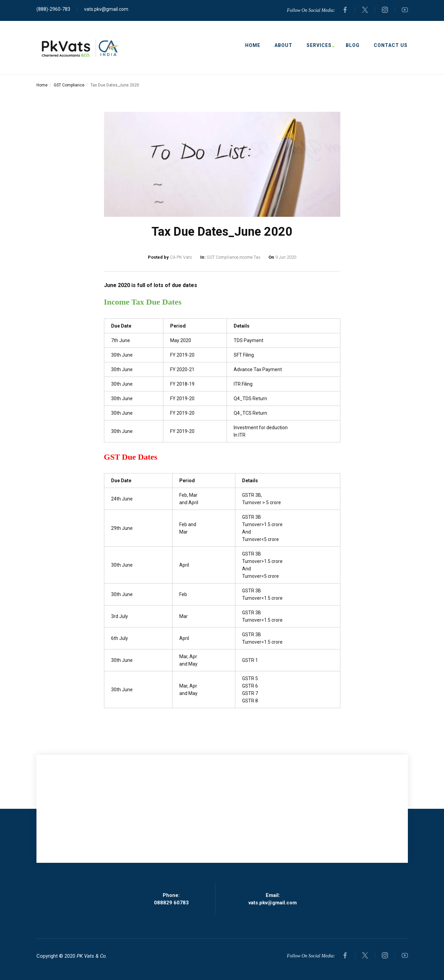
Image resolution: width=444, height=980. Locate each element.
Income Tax (250, 257)
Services (319, 45)
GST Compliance (69, 85)
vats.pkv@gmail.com (106, 9)
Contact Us (391, 45)
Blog (353, 45)
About (283, 45)
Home (253, 45)
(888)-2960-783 (53, 9)
